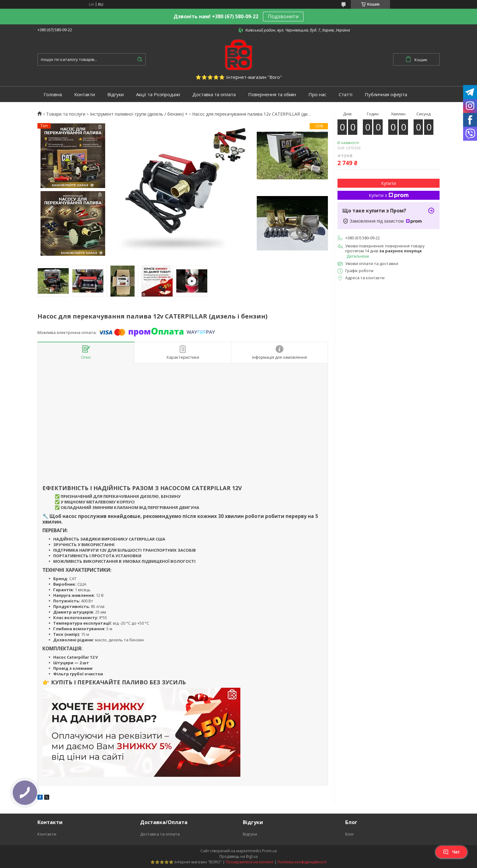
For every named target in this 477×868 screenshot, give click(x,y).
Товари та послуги (66, 114)
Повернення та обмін (272, 94)
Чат (451, 852)
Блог (350, 834)
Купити (389, 183)
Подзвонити (283, 16)
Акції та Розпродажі (158, 94)
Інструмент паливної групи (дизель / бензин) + (139, 114)
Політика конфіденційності (302, 862)
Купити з (389, 195)
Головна (53, 94)
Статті (346, 94)
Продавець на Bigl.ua (238, 856)
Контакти (85, 94)
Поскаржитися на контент (250, 862)
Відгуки (116, 94)
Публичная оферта (386, 94)
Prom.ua (269, 851)
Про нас (317, 94)
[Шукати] (140, 59)
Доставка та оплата (214, 94)
